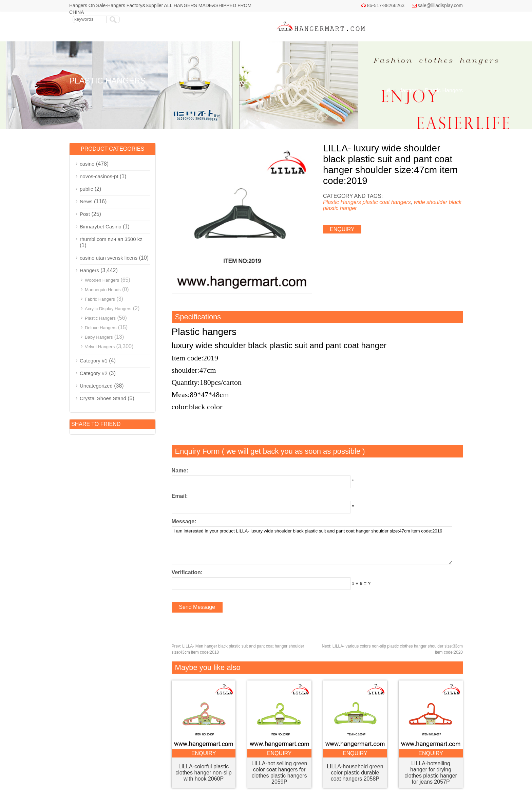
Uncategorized (96, 386)
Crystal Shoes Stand (103, 398)
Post (85, 214)
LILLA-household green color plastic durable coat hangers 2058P (355, 773)
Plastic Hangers (444, 90)
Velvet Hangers (100, 347)
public (86, 189)
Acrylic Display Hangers (108, 309)
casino (87, 164)
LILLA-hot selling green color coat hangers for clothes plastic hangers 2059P (279, 773)
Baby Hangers (99, 337)
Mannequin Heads (103, 290)
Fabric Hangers (100, 299)
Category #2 (94, 373)
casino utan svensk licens (109, 258)
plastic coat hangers (386, 202)
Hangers (408, 90)
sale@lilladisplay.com (440, 5)
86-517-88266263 (386, 5)
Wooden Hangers (102, 280)
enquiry (342, 229)
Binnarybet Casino (101, 227)
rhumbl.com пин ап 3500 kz (111, 239)
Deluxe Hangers (101, 328)
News (86, 201)
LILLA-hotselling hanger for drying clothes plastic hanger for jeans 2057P (431, 773)
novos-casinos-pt (99, 176)
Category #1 (94, 361)
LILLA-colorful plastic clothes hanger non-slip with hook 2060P (203, 773)
